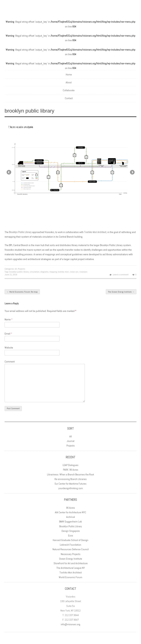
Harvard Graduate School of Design (70, 540)
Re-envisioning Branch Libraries (71, 479)
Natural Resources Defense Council (71, 549)
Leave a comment (121, 275)
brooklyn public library (19, 272)
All (16, 269)
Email (8, 334)
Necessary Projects (71, 554)
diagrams (44, 272)
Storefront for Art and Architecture (71, 563)
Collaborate (69, 90)
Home (69, 74)
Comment (10, 362)
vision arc (74, 272)
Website (9, 348)
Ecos (71, 536)
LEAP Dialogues (70, 465)
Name (9, 319)
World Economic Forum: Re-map (22, 292)
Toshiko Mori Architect (71, 572)
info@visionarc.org (70, 624)
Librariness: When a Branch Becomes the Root (70, 474)
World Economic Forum (70, 577)
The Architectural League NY (71, 568)
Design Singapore (71, 531)
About (69, 82)
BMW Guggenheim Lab (70, 522)
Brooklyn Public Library (20, 232)
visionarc (83, 272)
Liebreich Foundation (70, 545)
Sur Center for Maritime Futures (70, 484)
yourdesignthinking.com (71, 488)
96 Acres (70, 508)
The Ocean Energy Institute (121, 292)
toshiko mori (63, 272)
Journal (71, 441)
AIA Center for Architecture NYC (70, 512)
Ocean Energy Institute (71, 559)
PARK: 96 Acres (71, 470)
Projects (21, 269)
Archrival (71, 517)
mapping (53, 272)
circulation (35, 272)
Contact (69, 98)
